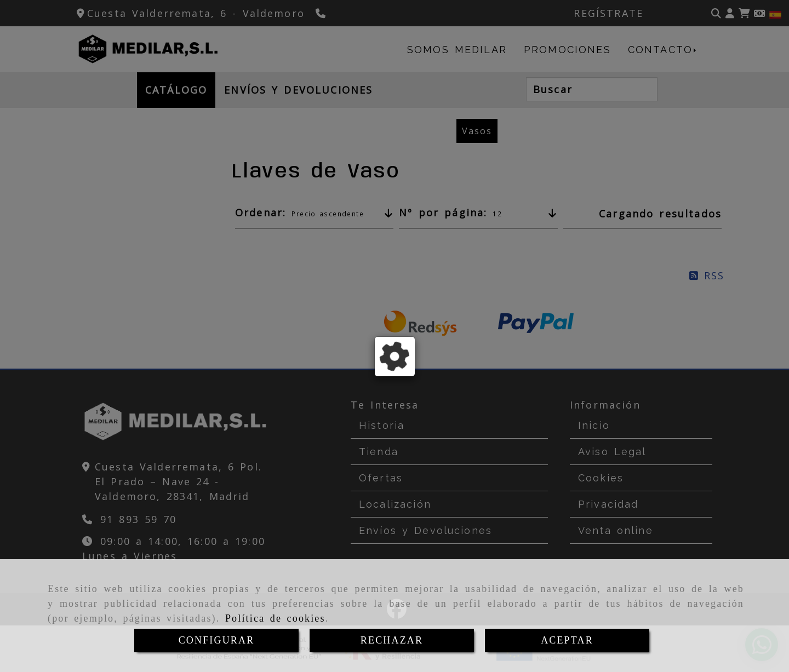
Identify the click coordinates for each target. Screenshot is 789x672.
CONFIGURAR (217, 640)
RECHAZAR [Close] (392, 640)
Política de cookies (275, 618)
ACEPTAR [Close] (567, 640)
